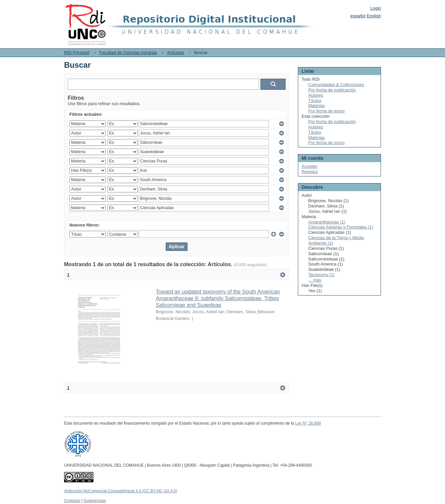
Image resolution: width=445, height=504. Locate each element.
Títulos (315, 101)
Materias (317, 106)
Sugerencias (95, 501)
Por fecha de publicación (332, 90)
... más (315, 280)
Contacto (72, 501)
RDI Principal (77, 53)
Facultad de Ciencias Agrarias (128, 53)
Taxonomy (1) (321, 275)
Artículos (176, 53)
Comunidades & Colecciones (336, 85)
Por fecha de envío (326, 111)
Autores (316, 95)
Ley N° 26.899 (308, 423)
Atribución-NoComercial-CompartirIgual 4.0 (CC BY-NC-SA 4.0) (121, 491)
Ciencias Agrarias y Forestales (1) (341, 227)
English (374, 16)
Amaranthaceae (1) (327, 222)
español (358, 16)
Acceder (310, 166)
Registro (310, 172)
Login (376, 8)
